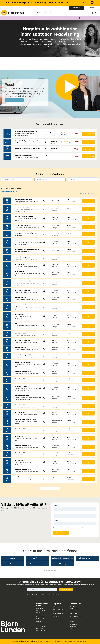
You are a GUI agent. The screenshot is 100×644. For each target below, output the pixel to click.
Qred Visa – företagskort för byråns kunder (41, 617)
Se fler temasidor (49, 570)
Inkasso (38, 621)
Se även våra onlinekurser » (10, 191)
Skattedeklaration (37, 564)
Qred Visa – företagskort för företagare (41, 610)
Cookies (72, 622)
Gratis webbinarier (58, 609)
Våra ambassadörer (75, 616)
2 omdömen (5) (65, 135)
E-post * (56, 506)
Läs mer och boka (89, 134)
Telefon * (56, 520)
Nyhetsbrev (56, 616)
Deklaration (12, 564)
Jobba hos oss (74, 614)
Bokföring (37, 558)
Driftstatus (73, 629)
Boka (88, 201)
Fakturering (62, 564)
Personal (12, 558)
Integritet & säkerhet (75, 619)
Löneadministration (87, 558)
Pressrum (72, 611)
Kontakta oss (76, 604)
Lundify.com (77, 8)
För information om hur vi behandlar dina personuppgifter (69, 528)
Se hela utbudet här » (14, 100)
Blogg (55, 607)
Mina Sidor (92, 8)
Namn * (56, 513)
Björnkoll (58, 604)
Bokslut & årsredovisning (62, 558)
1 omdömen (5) (65, 143)
